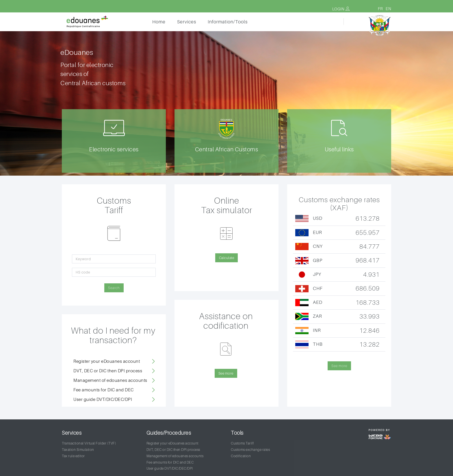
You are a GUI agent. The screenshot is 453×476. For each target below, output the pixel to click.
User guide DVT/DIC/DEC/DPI (103, 399)
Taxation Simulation (78, 450)
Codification (241, 456)
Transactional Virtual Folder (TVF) (89, 443)
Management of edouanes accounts (110, 380)
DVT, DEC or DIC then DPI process (108, 371)
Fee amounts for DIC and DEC (104, 390)
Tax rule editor (73, 456)
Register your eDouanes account (107, 361)
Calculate (227, 258)
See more (226, 373)
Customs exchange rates (250, 450)
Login (341, 9)
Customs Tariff (242, 443)
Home (159, 22)
